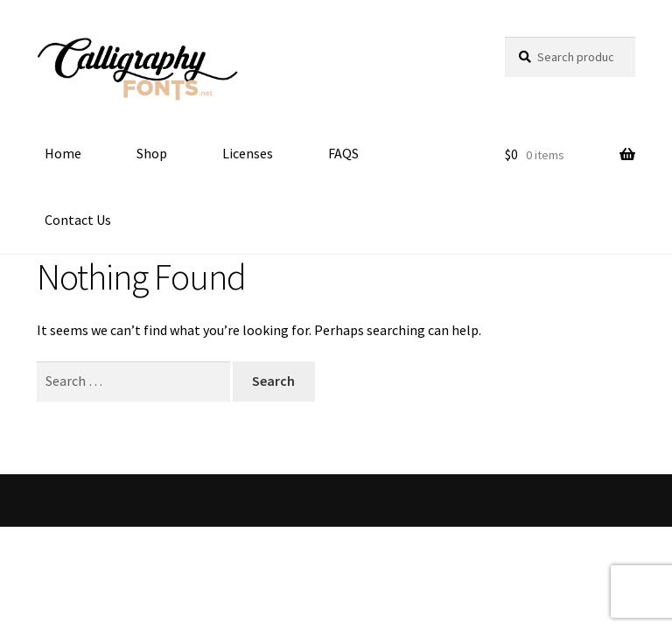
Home (63, 153)
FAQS (343, 153)
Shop (152, 153)
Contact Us (78, 220)
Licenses (248, 153)
